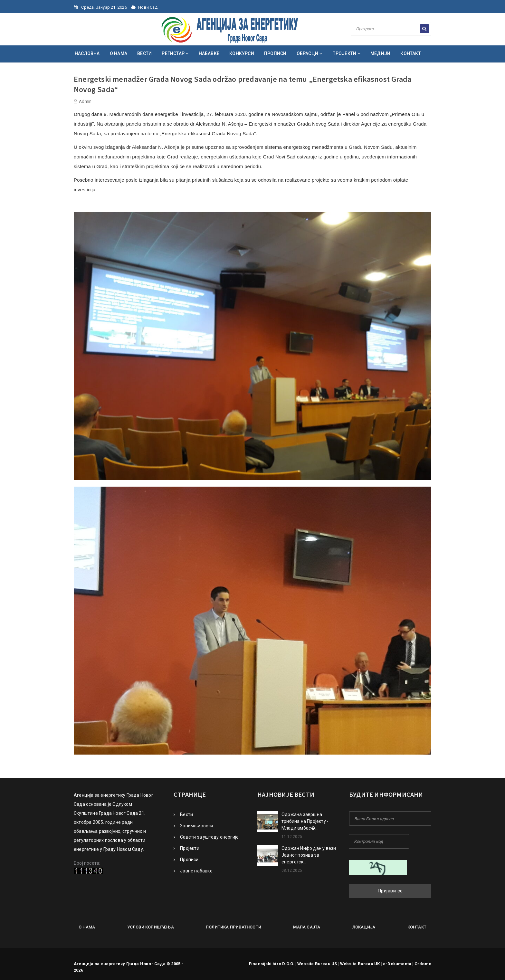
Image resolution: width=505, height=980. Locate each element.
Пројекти (186, 848)
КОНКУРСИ (242, 53)
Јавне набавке (193, 871)
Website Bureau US (317, 964)
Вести (183, 814)
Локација (364, 927)
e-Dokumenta (397, 964)
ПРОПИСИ (275, 53)
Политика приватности (233, 927)
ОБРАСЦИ (310, 53)
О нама (87, 927)
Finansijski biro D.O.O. (272, 964)
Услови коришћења (151, 927)
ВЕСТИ (144, 53)
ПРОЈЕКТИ (346, 53)
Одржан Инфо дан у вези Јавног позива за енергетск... (309, 855)
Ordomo (423, 964)
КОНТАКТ (410, 53)
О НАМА (119, 53)
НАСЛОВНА (87, 53)
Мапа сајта (307, 927)
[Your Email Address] (390, 818)
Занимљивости (193, 826)
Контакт (417, 927)
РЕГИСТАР (175, 53)
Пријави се (390, 891)
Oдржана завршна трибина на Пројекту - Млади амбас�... (305, 821)
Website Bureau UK (360, 964)
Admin (85, 101)
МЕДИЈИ (380, 53)
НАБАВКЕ (209, 53)
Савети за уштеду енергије (206, 837)
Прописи (186, 860)
